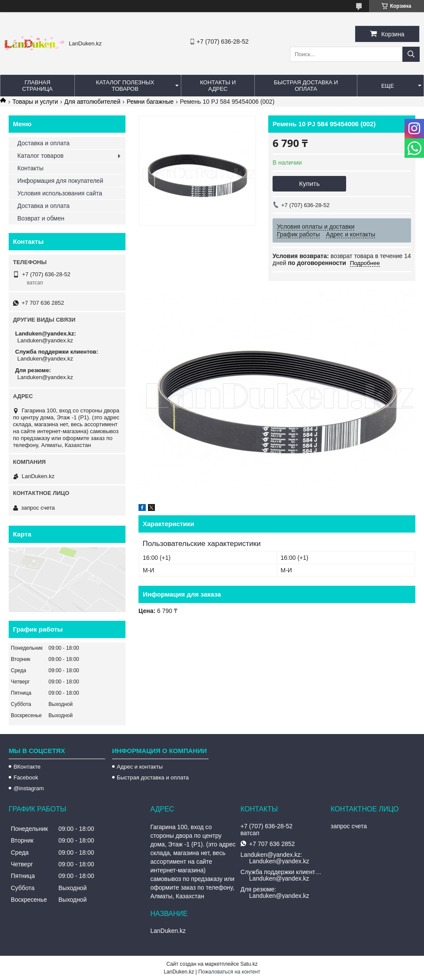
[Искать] (411, 54)
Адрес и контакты (140, 767)
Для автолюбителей (93, 102)
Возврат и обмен (41, 218)
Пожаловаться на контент (229, 972)
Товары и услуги (35, 102)
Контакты (30, 168)
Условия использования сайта (60, 193)
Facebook (26, 777)
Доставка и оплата (43, 143)
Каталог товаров (40, 156)
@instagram (29, 788)
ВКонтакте (27, 767)
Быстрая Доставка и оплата (306, 86)
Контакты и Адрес (218, 86)
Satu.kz (249, 964)
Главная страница (37, 86)
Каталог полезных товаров (125, 86)
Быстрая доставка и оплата (153, 777)
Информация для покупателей (60, 181)
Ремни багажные (150, 102)
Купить (309, 184)
